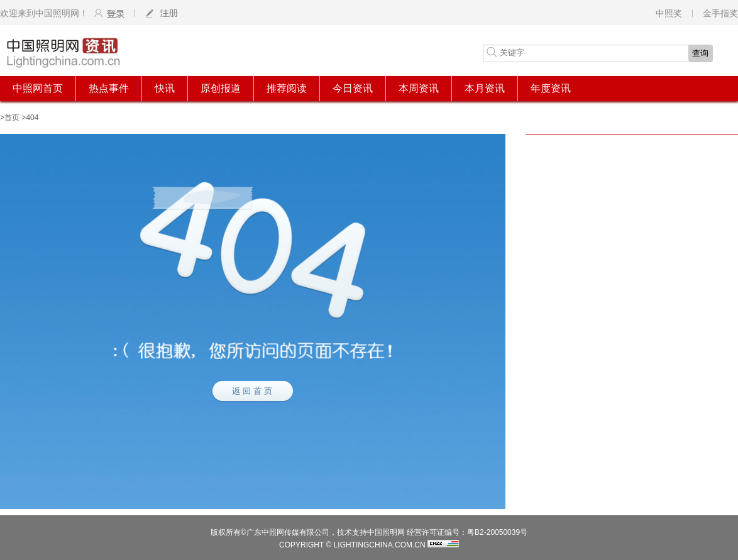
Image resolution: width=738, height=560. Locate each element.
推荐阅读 (287, 88)
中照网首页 (38, 88)
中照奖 (669, 13)
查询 (700, 53)
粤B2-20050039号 (497, 532)
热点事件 (109, 88)
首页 (12, 118)
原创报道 (221, 88)
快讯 (165, 88)
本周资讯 (419, 88)
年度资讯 (551, 88)
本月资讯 (485, 88)
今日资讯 (353, 88)
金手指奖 (720, 13)
